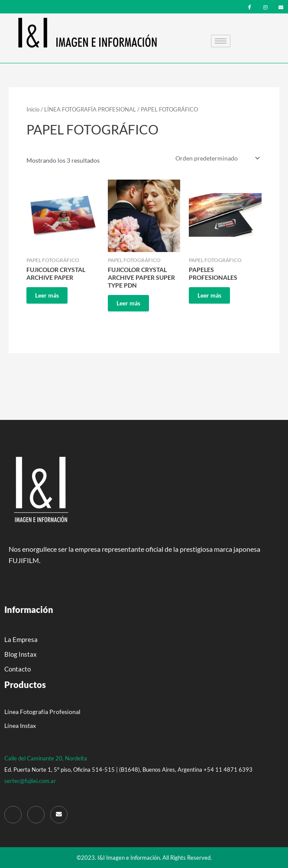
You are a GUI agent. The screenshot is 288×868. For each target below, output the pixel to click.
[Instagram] (265, 6)
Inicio (33, 110)
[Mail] (59, 815)
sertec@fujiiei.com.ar (30, 781)
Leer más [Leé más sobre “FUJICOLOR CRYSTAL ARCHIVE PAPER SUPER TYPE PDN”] (128, 303)
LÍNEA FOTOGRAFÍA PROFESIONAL (90, 110)
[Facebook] (250, 6)
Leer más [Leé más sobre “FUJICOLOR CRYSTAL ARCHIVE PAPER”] (47, 295)
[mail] (281, 6)
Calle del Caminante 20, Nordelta (46, 758)
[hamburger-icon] (221, 41)
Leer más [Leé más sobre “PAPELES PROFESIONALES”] (209, 295)
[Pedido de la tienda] (217, 158)
